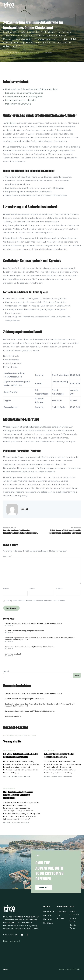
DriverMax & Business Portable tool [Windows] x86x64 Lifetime (30, 711)
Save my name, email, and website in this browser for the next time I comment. (36, 664)
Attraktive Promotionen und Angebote (24, 160)
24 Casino (12, 187)
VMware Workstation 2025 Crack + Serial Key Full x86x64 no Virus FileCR (33, 687)
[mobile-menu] (78, 5)
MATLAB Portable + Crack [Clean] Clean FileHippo (24, 694)
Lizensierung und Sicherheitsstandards (24, 157)
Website (59, 652)
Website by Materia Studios (70, 969)
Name (6, 652)
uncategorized (33, 52)
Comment (8, 620)
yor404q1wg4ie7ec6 (13, 718)
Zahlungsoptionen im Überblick (21, 164)
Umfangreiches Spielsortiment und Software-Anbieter (31, 153)
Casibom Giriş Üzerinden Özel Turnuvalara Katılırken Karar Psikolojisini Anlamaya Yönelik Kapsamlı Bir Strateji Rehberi (40, 702)
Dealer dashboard (11, 941)
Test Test (7, 52)
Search (6, 735)
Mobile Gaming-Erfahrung (18, 168)
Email (32, 652)
